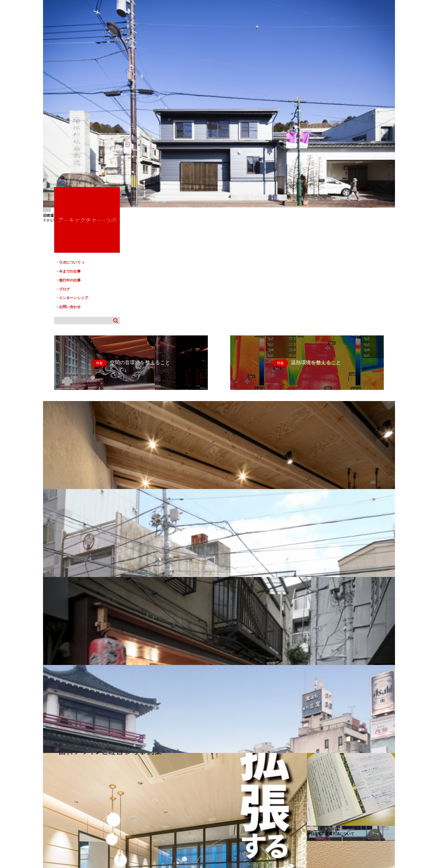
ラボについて (336, 86)
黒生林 (47, 786)
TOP (389, 807)
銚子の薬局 (50, 782)
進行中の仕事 (334, 102)
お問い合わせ (334, 126)
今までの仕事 (334, 94)
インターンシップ (337, 118)
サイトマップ (221, 809)
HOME (51, 809)
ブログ (328, 110)
